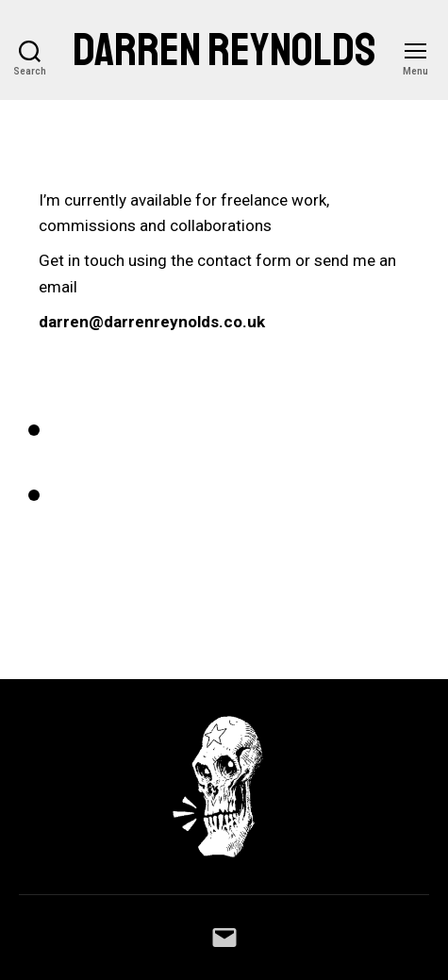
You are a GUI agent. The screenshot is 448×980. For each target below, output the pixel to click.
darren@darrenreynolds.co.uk (152, 322)
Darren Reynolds (224, 50)
